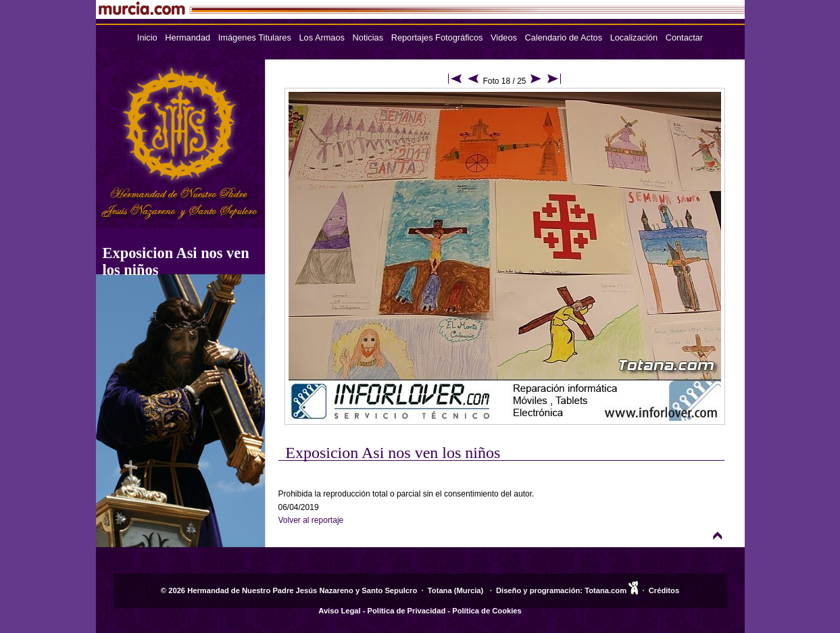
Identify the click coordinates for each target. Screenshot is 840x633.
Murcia (469, 590)
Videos (504, 37)
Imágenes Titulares (255, 37)
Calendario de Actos (564, 37)
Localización (634, 37)
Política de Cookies (487, 611)
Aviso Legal (339, 611)
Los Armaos (322, 37)
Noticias (368, 37)
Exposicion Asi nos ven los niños (393, 453)
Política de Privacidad (407, 611)
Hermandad (188, 37)
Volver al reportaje (311, 520)
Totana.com (606, 590)
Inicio (147, 37)
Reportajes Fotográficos (437, 37)
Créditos (664, 590)
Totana (440, 590)
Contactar (684, 37)
